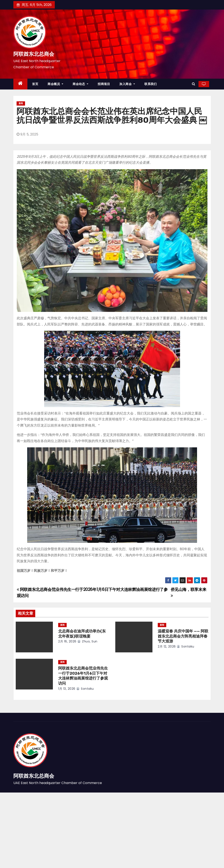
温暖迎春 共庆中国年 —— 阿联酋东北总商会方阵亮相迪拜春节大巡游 (183, 636)
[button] (194, 84)
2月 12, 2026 (167, 646)
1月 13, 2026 (67, 689)
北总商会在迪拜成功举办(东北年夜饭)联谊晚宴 (82, 634)
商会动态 (80, 84)
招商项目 (104, 84)
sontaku (185, 646)
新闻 (21, 103)
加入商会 (127, 84)
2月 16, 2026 (67, 641)
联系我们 (151, 84)
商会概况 (55, 84)
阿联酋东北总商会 (34, 54)
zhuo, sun (87, 641)
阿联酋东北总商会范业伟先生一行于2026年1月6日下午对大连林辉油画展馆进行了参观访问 (83, 676)
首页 (35, 84)
